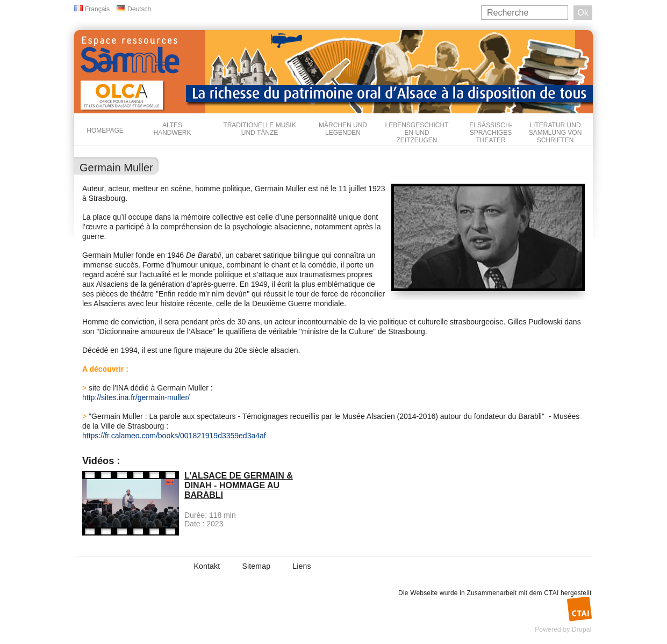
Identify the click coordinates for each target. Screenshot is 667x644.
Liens (302, 566)
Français (97, 9)
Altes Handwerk (172, 129)
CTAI (551, 593)
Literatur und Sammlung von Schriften (555, 133)
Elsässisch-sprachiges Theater (490, 133)
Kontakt (207, 566)
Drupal (582, 629)
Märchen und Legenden (343, 129)
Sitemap (256, 566)
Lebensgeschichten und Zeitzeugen (417, 133)
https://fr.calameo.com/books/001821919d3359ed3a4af (174, 436)
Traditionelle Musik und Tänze (259, 129)
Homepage (105, 131)
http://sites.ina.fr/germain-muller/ (136, 397)
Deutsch (139, 9)
